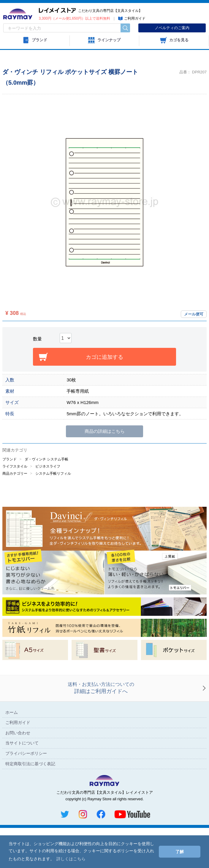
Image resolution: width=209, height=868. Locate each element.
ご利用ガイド (18, 763)
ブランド (9, 479)
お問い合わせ (18, 773)
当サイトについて (22, 783)
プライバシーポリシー (26, 794)
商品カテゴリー (15, 493)
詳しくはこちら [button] (71, 859)
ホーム (12, 752)
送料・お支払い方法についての (101, 729)
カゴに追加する (104, 377)
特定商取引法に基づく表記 (30, 804)
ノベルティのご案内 (172, 28)
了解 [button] (180, 852)
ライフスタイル (15, 486)
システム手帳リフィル (53, 493)
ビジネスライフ (48, 486)
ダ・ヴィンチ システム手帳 (46, 479)
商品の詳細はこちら (105, 451)
